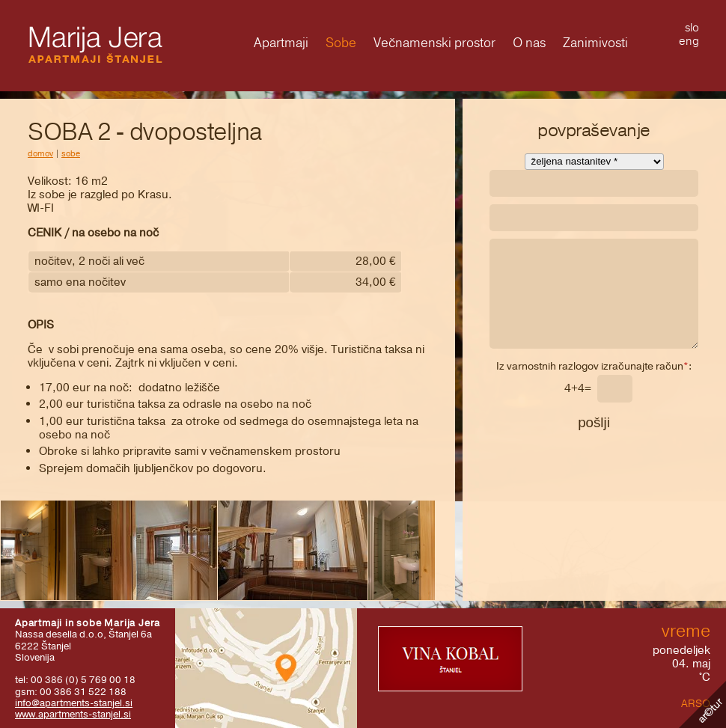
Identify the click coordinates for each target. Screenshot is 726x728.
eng (689, 41)
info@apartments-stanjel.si (74, 703)
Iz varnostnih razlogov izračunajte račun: (594, 367)
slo (692, 28)
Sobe (71, 154)
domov (40, 154)
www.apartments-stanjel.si (73, 714)
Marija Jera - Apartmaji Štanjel (95, 45)
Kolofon (702, 704)
